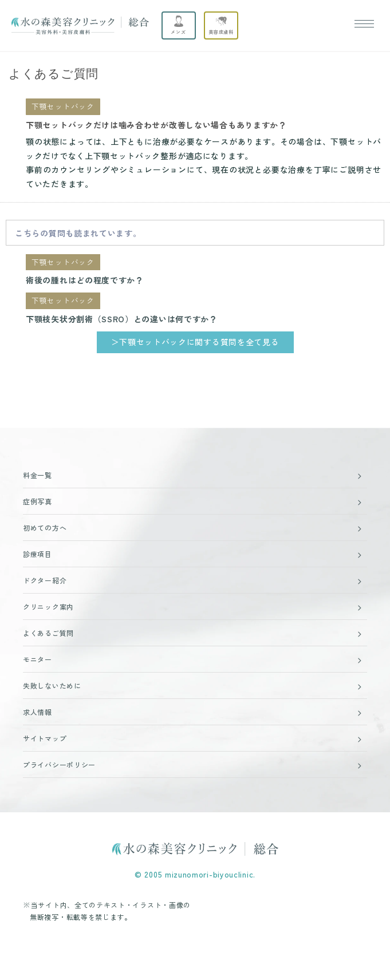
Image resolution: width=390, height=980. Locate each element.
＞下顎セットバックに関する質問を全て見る (195, 342)
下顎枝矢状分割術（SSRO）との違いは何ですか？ (122, 319)
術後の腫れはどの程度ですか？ (85, 280)
